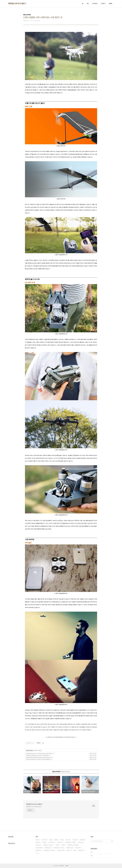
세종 (51, 840)
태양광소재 (39, 850)
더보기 (37, 853)
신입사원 (75, 840)
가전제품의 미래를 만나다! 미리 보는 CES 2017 (37, 755)
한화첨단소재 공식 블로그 (17, 4)
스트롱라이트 (52, 842)
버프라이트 (45, 840)
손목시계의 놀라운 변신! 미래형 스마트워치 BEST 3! (38, 759)
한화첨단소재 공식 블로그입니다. (34, 807)
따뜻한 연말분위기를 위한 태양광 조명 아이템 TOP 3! (39, 757)
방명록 (110, 4)
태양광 (45, 842)
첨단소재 (69, 850)
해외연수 (39, 842)
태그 (88, 4)
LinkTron (39, 845)
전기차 (38, 840)
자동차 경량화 (61, 850)
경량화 (56, 840)
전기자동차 (81, 842)
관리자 (67, 866)
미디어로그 (95, 4)
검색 (112, 841)
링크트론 (69, 840)
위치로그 (103, 4)
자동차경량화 (40, 848)
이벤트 (64, 845)
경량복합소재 (70, 848)
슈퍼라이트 (78, 848)
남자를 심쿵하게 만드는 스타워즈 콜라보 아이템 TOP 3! (39, 753)
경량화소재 (81, 850)
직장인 (62, 840)
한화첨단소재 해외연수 (50, 850)
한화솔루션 (83, 840)
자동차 (58, 845)
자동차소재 (61, 842)
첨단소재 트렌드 (30, 750)
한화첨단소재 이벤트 (71, 842)
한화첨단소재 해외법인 (73, 845)
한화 (75, 850)
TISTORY (62, 866)
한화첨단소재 (49, 848)
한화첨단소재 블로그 (49, 845)
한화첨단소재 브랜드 (59, 848)
